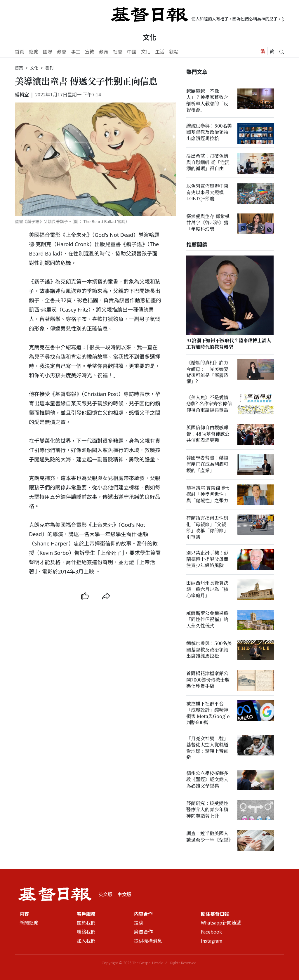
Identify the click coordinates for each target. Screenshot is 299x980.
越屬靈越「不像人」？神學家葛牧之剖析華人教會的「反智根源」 (207, 100)
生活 (160, 51)
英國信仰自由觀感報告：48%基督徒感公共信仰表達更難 (208, 434)
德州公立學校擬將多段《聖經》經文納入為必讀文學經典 (207, 779)
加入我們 (86, 941)
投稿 (139, 922)
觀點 (174, 51)
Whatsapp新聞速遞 (221, 922)
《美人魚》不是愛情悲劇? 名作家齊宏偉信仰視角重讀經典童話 (209, 404)
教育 (104, 51)
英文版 (105, 894)
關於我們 (86, 922)
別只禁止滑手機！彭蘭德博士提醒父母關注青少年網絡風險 (207, 559)
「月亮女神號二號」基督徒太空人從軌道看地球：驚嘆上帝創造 (207, 748)
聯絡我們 (86, 932)
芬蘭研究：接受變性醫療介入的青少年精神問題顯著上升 (207, 809)
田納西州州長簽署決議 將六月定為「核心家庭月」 (207, 589)
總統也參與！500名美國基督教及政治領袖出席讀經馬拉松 (209, 132)
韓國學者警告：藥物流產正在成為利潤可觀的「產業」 (207, 464)
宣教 (90, 51)
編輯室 (22, 94)
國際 (48, 51)
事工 (76, 51)
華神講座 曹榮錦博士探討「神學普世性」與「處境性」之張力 (208, 494)
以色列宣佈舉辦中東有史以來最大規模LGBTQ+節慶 (207, 192)
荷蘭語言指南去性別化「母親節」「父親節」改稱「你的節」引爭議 (207, 528)
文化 (149, 37)
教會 (62, 51)
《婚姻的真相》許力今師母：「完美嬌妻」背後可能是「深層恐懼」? (208, 372)
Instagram (212, 941)
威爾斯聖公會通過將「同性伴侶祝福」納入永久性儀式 (207, 619)
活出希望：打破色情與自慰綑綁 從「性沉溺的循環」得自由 (208, 162)
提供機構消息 (148, 941)
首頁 (20, 51)
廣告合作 (143, 932)
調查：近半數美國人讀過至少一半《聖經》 (210, 837)
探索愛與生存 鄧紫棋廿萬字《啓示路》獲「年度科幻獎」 (208, 223)
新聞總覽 (29, 922)
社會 (118, 51)
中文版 (124, 894)
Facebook (211, 932)
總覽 (34, 51)
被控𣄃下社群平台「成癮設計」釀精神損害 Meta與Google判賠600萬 (208, 713)
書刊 (49, 68)
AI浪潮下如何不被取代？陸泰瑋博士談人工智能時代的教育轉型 (229, 343)
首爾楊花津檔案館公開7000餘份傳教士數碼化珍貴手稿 (208, 680)
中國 (132, 51)
